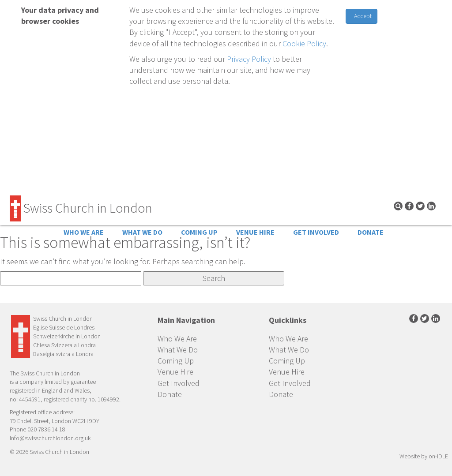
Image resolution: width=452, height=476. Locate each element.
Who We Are (84, 232)
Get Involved (316, 232)
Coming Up (199, 232)
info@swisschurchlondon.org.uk (50, 438)
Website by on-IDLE (424, 456)
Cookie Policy (304, 43)
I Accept (362, 16)
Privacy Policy (249, 59)
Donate (371, 232)
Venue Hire (255, 232)
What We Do (142, 232)
